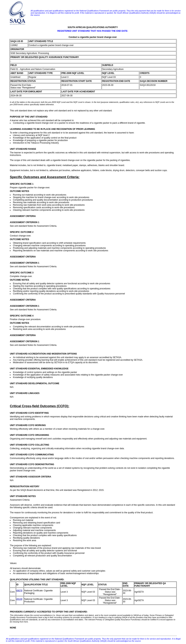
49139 (19, 599)
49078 (19, 591)
